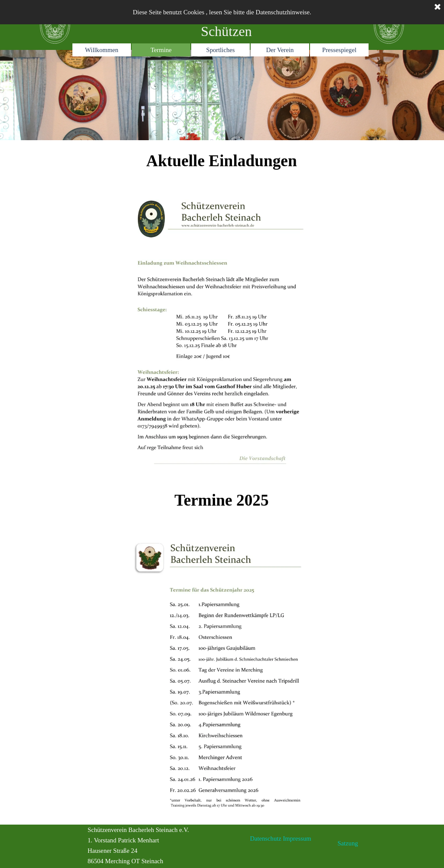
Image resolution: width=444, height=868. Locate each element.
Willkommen (102, 50)
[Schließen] (437, 7)
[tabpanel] (222, 95)
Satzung (348, 843)
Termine (161, 50)
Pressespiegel (339, 50)
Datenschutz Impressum (280, 838)
